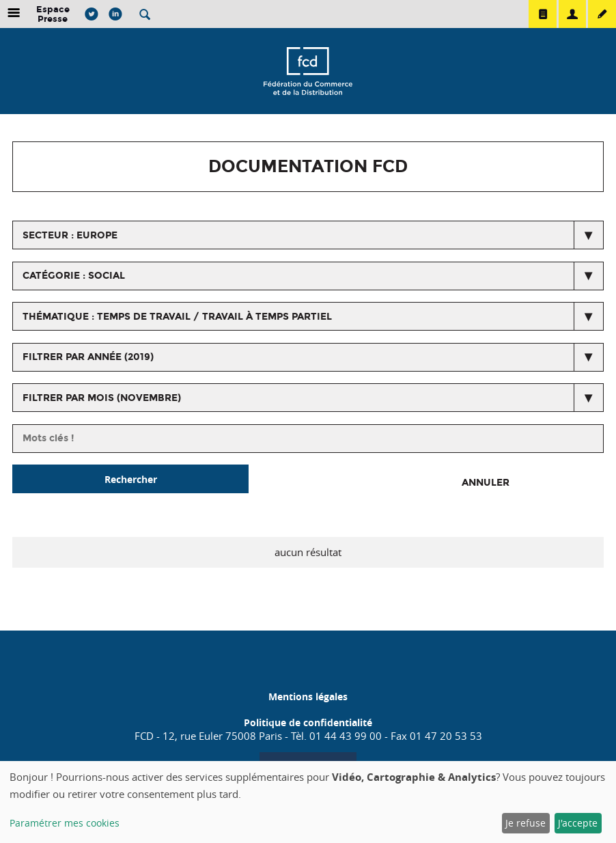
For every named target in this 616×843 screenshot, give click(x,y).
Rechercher (131, 479)
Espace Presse (53, 14)
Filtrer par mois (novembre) (102, 398)
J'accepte (578, 823)
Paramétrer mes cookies (65, 823)
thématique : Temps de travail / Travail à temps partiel (177, 317)
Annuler (486, 483)
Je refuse (526, 823)
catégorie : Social (74, 276)
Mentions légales (308, 696)
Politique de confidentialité (308, 722)
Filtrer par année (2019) (88, 357)
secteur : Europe (70, 235)
